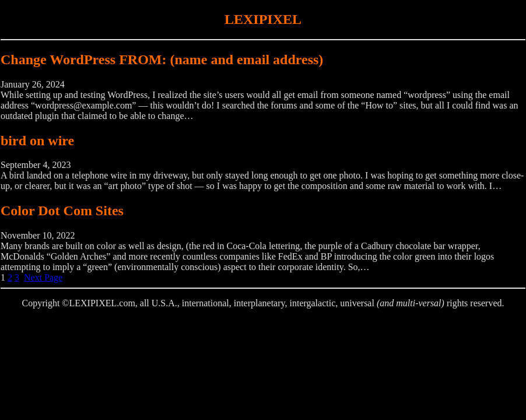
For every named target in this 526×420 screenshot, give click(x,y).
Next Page (43, 277)
